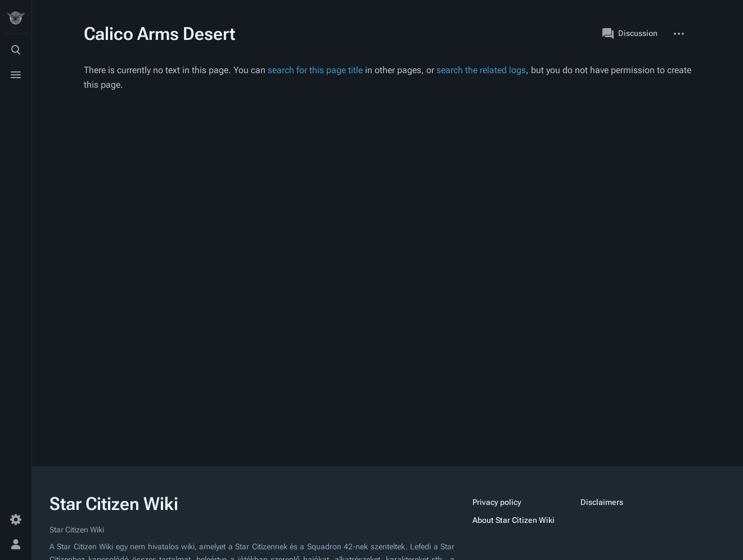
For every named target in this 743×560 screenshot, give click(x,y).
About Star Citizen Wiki (514, 520)
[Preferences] (16, 520)
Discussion (630, 34)
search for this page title (315, 70)
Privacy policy (497, 502)
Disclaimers (602, 502)
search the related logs (481, 70)
